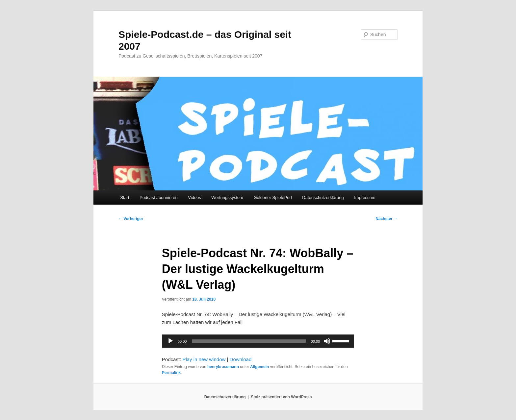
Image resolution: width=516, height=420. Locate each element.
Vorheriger (131, 219)
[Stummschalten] (327, 341)
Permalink (171, 373)
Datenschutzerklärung (323, 198)
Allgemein (259, 367)
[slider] (249, 341)
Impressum (365, 198)
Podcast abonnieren (159, 198)
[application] (258, 341)
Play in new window (204, 359)
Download (241, 359)
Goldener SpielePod (272, 198)
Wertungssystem (227, 198)
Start (125, 198)
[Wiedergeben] (170, 341)
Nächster (387, 219)
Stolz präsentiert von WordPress (281, 397)
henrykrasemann (223, 367)
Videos (194, 198)
